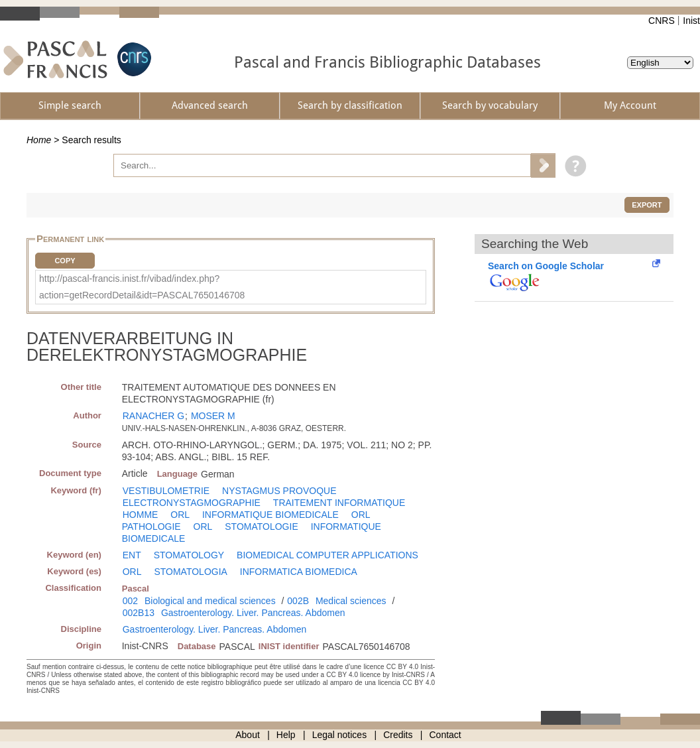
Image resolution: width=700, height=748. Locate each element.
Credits (398, 735)
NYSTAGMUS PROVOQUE (279, 491)
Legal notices (340, 735)
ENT (132, 555)
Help (286, 735)
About (248, 735)
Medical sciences (351, 601)
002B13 (139, 613)
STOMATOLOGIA (190, 572)
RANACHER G (153, 416)
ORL (180, 515)
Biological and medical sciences (210, 601)
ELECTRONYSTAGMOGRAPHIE (192, 503)
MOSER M (213, 416)
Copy (65, 261)
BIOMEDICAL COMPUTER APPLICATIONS (327, 555)
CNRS (662, 21)
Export (647, 205)
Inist (691, 21)
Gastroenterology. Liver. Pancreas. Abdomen (253, 613)
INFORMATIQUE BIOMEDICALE (270, 515)
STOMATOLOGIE (261, 527)
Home (39, 140)
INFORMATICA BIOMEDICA (299, 572)
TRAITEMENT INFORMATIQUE (339, 503)
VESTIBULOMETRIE (166, 491)
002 (130, 601)
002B (298, 601)
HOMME (141, 515)
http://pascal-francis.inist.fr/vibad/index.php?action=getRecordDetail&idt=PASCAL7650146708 (142, 287)
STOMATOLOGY (189, 555)
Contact (445, 735)
